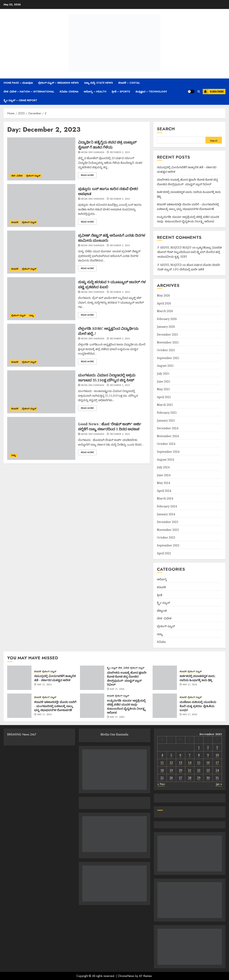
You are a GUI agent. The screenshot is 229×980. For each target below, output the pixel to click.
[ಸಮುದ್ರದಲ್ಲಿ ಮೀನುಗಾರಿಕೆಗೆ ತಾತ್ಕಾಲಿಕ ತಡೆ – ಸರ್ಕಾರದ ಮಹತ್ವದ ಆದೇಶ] (19, 678)
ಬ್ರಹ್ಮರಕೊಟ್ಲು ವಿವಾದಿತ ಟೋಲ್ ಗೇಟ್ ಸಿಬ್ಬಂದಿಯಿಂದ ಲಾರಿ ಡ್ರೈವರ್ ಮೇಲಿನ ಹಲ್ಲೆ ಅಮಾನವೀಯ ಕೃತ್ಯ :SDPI (190, 252)
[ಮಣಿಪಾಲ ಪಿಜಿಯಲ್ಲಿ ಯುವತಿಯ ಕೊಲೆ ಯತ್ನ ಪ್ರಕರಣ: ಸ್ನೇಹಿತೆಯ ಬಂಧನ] (165, 706)
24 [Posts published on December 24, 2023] (217, 770)
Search (166, 129)
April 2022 (164, 553)
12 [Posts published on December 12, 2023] (171, 763)
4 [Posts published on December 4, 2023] (162, 755)
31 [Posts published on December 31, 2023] (217, 778)
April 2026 (164, 303)
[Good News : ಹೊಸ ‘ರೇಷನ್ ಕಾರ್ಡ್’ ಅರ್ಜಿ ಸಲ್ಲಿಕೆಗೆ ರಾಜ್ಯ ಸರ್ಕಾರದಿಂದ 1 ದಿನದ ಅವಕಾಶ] (41, 438)
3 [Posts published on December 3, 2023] (217, 747)
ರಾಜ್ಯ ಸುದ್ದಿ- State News (98, 83)
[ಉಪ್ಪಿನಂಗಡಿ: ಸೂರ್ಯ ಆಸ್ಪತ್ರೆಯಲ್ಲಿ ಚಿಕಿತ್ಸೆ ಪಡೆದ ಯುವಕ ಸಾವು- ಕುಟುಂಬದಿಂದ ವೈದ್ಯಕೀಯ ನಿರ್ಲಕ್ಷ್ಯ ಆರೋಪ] (92, 706)
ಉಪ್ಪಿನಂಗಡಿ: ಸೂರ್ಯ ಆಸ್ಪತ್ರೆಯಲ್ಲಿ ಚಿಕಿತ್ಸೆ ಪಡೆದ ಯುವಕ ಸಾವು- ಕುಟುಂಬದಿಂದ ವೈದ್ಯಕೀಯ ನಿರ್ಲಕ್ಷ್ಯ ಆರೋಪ (126, 707)
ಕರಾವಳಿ (15, 222)
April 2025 (164, 397)
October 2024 (166, 444)
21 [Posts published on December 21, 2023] (190, 770)
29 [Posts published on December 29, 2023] (199, 778)
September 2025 (168, 358)
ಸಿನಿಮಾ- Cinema (69, 92)
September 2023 (168, 545)
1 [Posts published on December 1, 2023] (199, 747)
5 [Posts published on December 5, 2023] (171, 755)
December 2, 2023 (120, 152)
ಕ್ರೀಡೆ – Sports (121, 92)
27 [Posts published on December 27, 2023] (181, 778)
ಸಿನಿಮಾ (161, 642)
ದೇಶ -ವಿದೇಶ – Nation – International (29, 92)
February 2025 (167, 413)
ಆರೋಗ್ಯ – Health (95, 92)
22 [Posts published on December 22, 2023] (199, 770)
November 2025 (168, 342)
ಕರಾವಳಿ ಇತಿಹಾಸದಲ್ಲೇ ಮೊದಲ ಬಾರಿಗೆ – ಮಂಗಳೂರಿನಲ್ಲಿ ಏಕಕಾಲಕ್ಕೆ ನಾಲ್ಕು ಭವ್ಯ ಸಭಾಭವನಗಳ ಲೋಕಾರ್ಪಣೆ (55, 706)
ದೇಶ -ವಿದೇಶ (17, 176)
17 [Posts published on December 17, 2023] (217, 763)
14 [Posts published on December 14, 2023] (190, 763)
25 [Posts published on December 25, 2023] (162, 778)
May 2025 (163, 389)
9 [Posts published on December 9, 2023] (208, 755)
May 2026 (163, 295)
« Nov (161, 784)
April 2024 (164, 491)
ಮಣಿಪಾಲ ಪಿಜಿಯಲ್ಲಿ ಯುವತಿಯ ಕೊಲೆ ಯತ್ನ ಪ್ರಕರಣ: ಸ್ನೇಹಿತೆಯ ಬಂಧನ (198, 706)
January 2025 (166, 420)
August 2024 (165, 460)
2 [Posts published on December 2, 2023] (208, 747)
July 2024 (163, 467)
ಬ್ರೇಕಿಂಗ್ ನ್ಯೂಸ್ (33, 176)
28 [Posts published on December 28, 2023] (190, 778)
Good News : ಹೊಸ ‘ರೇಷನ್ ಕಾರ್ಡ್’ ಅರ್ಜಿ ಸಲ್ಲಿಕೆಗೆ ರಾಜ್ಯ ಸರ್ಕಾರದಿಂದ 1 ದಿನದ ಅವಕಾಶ (110, 426)
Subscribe (213, 92)
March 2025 (165, 405)
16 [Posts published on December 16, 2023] (208, 763)
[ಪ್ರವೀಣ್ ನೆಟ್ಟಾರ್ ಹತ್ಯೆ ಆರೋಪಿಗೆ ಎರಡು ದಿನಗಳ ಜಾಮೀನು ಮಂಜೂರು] (41, 252)
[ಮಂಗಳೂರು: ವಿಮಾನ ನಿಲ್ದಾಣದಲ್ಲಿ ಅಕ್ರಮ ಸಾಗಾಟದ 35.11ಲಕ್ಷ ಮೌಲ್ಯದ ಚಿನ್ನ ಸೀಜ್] (41, 392)
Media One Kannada (93, 152)
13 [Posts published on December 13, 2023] (181, 763)
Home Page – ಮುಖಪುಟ (18, 83)
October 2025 (166, 350)
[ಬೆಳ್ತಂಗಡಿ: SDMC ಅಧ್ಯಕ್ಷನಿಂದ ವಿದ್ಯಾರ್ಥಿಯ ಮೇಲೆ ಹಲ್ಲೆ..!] (41, 345)
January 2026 (166, 327)
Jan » (219, 784)
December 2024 (168, 428)
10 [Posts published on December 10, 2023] (217, 755)
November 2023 (168, 530)
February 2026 (167, 319)
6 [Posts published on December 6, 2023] (180, 755)
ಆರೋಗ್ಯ (162, 579)
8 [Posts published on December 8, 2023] (199, 755)
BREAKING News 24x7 (22, 734)
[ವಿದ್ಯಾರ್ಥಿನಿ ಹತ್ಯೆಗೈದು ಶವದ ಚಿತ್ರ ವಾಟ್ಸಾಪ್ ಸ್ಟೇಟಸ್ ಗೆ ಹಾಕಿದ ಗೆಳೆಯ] (41, 159)
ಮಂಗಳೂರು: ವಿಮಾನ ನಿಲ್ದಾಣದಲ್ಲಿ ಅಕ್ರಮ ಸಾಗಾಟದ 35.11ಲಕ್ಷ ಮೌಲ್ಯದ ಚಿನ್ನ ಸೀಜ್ (107, 378)
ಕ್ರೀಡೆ (159, 595)
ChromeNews (126, 976)
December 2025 (168, 334)
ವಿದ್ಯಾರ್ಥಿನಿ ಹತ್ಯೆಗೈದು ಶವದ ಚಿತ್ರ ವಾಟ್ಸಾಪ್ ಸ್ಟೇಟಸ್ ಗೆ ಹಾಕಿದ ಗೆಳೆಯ (107, 145)
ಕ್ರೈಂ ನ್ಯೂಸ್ (163, 603)
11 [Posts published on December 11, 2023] (162, 763)
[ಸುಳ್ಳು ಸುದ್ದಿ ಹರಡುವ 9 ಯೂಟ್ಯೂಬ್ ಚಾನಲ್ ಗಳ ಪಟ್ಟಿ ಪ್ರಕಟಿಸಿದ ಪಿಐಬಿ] (41, 299)
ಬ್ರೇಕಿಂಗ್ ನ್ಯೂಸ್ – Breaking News (58, 83)
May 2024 (163, 483)
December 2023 (168, 522)
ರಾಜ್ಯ (31, 315)
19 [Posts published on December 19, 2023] (171, 770)
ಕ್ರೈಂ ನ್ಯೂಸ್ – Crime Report (20, 100)
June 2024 (164, 475)
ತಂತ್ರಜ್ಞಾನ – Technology (151, 92)
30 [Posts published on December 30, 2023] (208, 778)
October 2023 (166, 537)
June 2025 (164, 381)
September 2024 (168, 452)
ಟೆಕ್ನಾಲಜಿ (162, 611)
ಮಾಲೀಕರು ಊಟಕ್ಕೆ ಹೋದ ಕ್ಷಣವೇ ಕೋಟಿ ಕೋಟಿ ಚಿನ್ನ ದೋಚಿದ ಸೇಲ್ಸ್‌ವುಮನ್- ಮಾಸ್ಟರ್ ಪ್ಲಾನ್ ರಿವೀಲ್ (127, 679)
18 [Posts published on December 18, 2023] (162, 770)
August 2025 (165, 366)
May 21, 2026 (44, 685)
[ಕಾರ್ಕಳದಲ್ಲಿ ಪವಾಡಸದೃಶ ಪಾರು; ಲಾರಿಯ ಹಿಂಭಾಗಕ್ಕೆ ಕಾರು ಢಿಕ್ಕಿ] (165, 678)
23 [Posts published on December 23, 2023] (208, 770)
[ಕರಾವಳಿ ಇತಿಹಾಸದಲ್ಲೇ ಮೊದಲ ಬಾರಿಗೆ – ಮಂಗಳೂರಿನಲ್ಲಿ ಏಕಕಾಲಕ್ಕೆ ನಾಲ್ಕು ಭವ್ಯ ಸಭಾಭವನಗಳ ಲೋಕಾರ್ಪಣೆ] (19, 706)
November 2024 (168, 436)
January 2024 (166, 514)
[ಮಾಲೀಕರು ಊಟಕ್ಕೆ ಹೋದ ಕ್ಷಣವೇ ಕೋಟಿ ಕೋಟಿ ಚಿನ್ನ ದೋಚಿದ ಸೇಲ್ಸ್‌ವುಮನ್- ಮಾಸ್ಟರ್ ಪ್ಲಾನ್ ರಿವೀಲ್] (92, 678)
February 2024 (167, 506)
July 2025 (163, 374)
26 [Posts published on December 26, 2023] (171, 778)
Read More (87, 175)
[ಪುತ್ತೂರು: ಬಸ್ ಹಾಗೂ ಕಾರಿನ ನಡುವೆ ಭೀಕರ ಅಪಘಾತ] (41, 205)
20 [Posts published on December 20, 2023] (181, 770)
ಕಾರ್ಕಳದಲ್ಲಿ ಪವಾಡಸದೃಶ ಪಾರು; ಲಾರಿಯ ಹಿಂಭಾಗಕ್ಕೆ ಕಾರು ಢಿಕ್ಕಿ (198, 678)
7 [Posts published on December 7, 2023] (190, 755)
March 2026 (165, 311)
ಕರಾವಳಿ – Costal (129, 83)
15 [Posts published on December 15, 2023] (199, 763)
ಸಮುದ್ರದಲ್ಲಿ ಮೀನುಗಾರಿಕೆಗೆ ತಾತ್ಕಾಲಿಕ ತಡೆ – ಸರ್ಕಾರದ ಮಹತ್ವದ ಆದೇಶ (55, 678)
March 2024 (165, 498)
